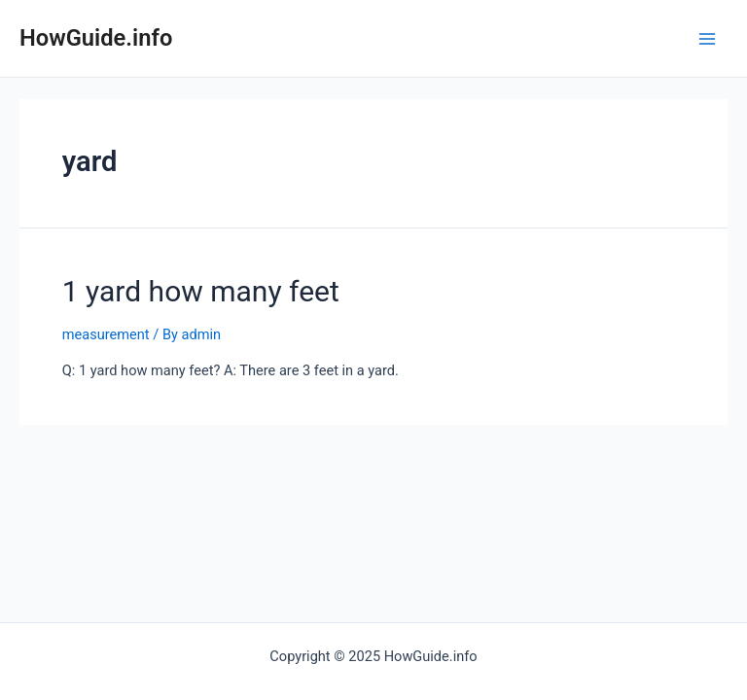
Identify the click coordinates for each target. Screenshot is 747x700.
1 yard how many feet (201, 291)
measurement (106, 334)
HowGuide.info (96, 38)
